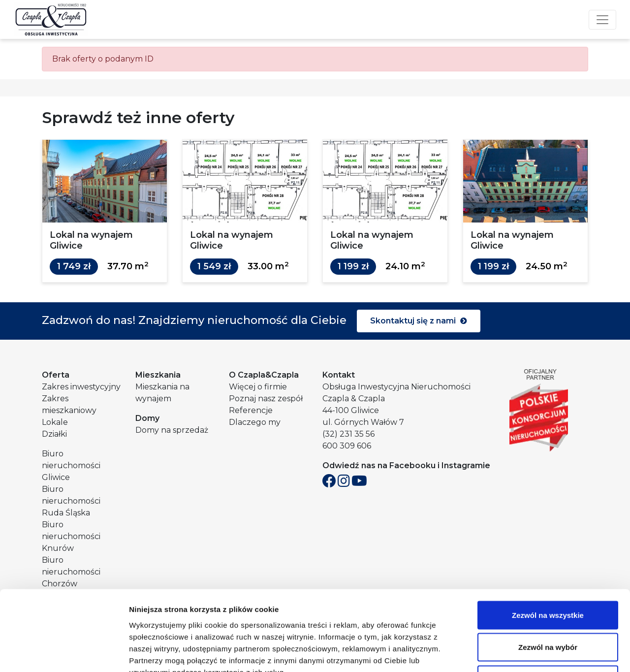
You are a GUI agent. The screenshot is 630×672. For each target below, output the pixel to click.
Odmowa (548, 607)
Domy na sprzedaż (172, 430)
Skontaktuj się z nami (419, 321)
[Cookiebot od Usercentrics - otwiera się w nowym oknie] (64, 653)
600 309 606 (347, 446)
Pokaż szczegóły (525, 653)
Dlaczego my (255, 422)
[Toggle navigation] (602, 20)
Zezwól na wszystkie (548, 543)
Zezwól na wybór (548, 575)
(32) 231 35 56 (348, 434)
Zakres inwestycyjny (81, 387)
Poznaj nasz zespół (266, 399)
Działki (54, 434)
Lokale (55, 422)
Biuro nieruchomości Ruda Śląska (71, 501)
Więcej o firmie (258, 387)
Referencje (251, 410)
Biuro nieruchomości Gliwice (71, 465)
